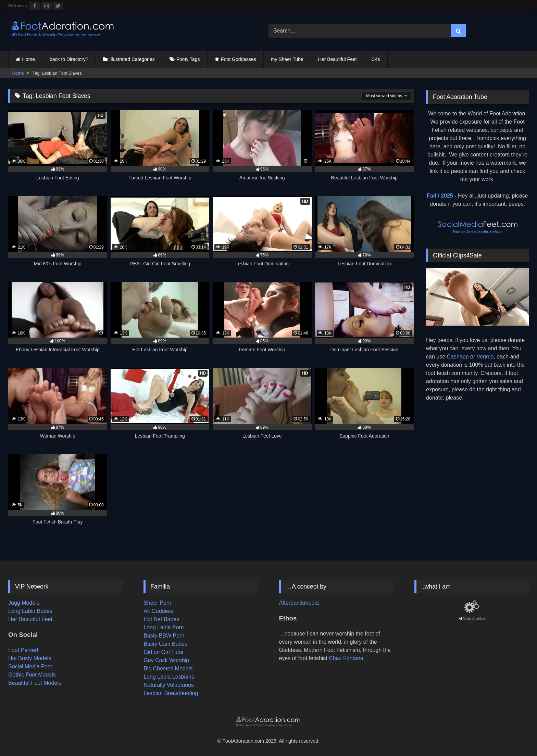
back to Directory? (69, 59)
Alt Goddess (158, 611)
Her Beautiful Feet (338, 59)
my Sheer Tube (287, 59)
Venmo (485, 357)
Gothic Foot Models (32, 675)
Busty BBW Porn (164, 636)
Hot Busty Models (30, 658)
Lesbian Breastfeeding (171, 693)
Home (29, 59)
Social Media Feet (30, 666)
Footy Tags (188, 59)
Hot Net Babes (161, 619)
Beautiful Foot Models (35, 683)
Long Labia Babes (30, 611)
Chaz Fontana (346, 658)
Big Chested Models (168, 669)
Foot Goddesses (239, 59)
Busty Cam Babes (165, 644)
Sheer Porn (157, 603)
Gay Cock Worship (166, 660)
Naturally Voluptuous (169, 685)
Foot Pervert (23, 650)
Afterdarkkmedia (299, 603)
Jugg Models (24, 603)
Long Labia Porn (164, 627)
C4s (376, 59)
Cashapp (458, 357)
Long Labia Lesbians (169, 677)
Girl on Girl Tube (163, 652)
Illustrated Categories (132, 59)
